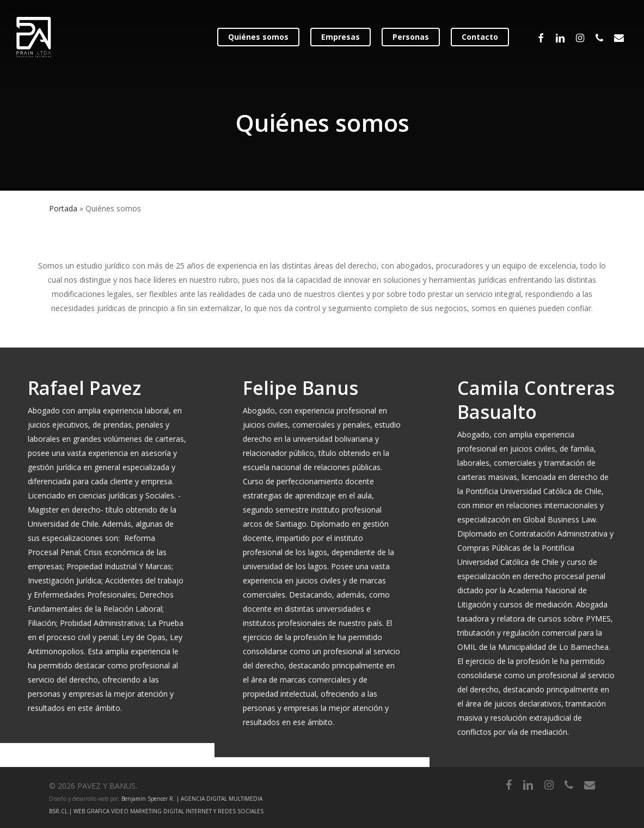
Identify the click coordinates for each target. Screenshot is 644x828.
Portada (63, 208)
